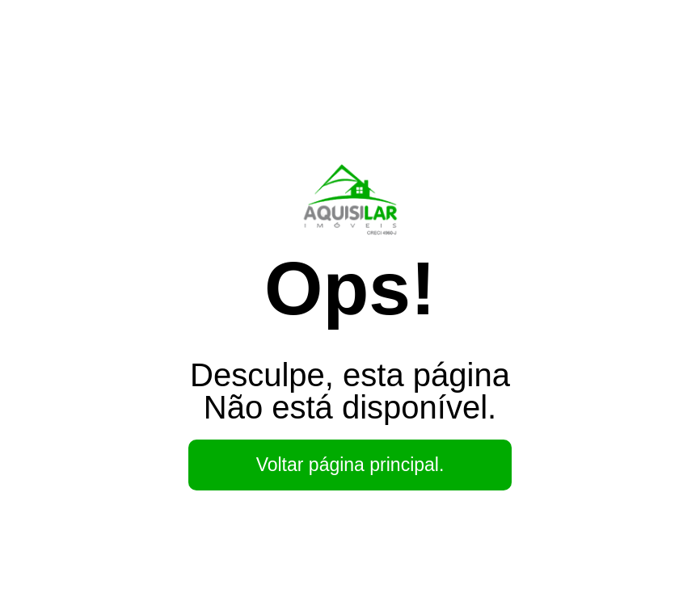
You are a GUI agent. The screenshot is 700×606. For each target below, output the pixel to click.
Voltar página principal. (350, 465)
